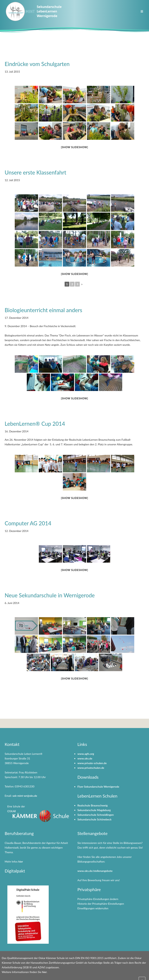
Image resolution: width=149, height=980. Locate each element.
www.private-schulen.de (92, 763)
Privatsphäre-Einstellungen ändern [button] (98, 899)
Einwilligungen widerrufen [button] (93, 908)
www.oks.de (85, 758)
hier (21, 861)
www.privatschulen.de (91, 768)
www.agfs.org (86, 754)
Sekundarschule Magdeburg (94, 810)
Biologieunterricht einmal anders (43, 310)
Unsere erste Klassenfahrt (35, 172)
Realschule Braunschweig (93, 805)
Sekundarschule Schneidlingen (96, 815)
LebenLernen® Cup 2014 (35, 424)
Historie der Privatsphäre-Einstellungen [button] (101, 904)
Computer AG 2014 (28, 523)
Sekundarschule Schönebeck (94, 819)
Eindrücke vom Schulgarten (37, 64)
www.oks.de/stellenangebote (95, 871)
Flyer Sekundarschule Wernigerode (98, 787)
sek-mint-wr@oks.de (25, 796)
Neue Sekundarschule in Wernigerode (50, 595)
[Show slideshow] (74, 147)
